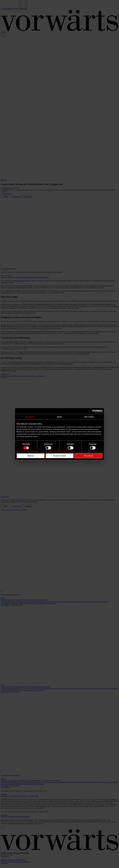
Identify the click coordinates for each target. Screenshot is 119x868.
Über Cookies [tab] (89, 417)
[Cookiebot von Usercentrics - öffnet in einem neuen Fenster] (94, 411)
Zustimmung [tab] (30, 417)
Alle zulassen (88, 456)
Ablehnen (31, 456)
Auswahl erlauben (59, 456)
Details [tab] (59, 417)
